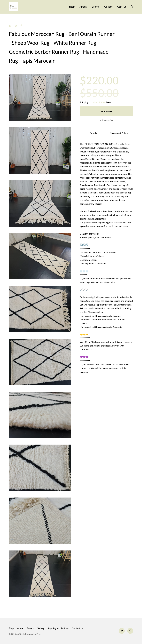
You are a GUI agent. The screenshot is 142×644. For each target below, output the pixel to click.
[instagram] (122, 631)
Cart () (122, 7)
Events (95, 7)
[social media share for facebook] (10, 26)
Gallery (108, 7)
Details (93, 133)
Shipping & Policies (120, 133)
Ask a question (106, 120)
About (83, 7)
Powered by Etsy (33, 634)
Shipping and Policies (58, 628)
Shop (72, 7)
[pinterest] (130, 631)
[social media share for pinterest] (22, 26)
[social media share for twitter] (16, 26)
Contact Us (78, 628)
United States (98, 102)
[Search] (132, 7)
